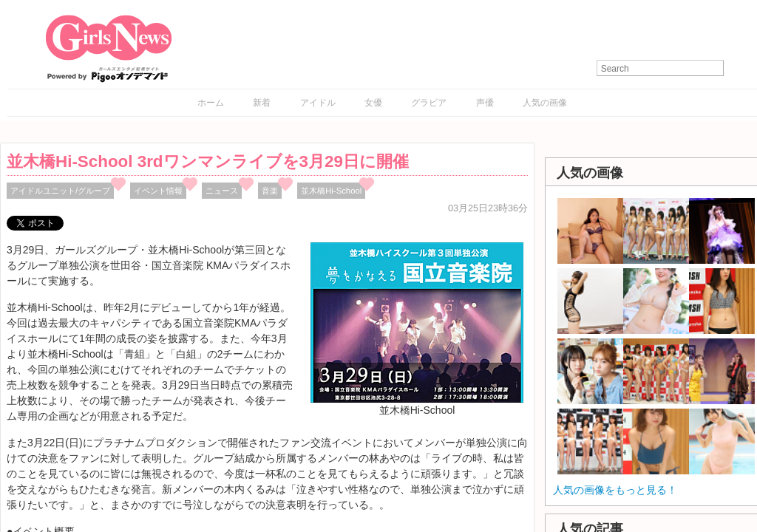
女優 (373, 103)
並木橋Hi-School (331, 191)
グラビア (429, 103)
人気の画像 (545, 103)
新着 (262, 103)
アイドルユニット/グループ (60, 191)
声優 (485, 103)
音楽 (270, 191)
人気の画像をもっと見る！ (615, 490)
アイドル (318, 103)
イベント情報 (158, 191)
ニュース (222, 191)
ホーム (211, 103)
